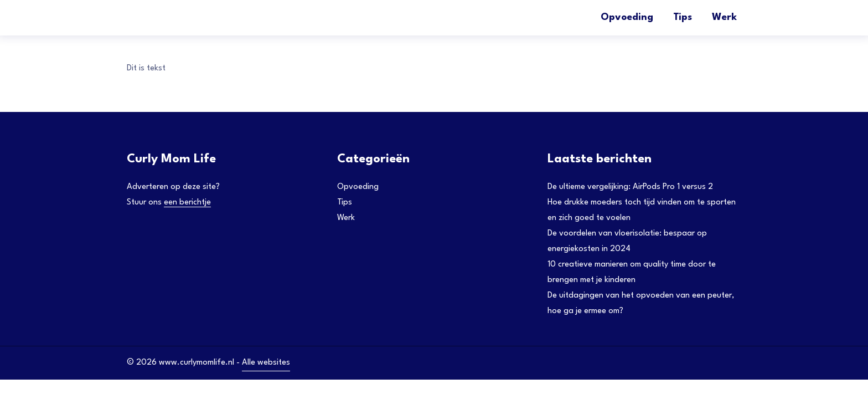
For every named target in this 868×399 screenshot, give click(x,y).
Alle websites (266, 363)
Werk (724, 17)
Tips (683, 17)
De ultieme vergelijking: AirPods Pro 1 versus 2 (630, 187)
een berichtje (187, 203)
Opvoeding (627, 17)
